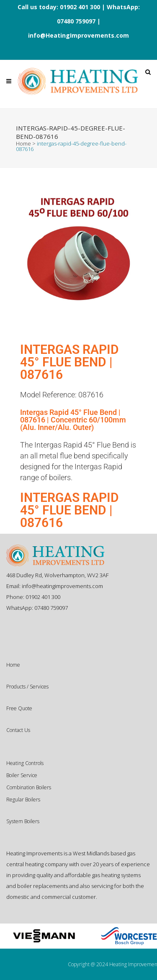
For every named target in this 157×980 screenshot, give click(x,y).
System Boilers (23, 821)
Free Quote (19, 708)
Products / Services (27, 687)
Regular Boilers (23, 800)
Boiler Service (22, 775)
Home (23, 143)
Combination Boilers (29, 787)
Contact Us (18, 730)
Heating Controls (25, 763)
